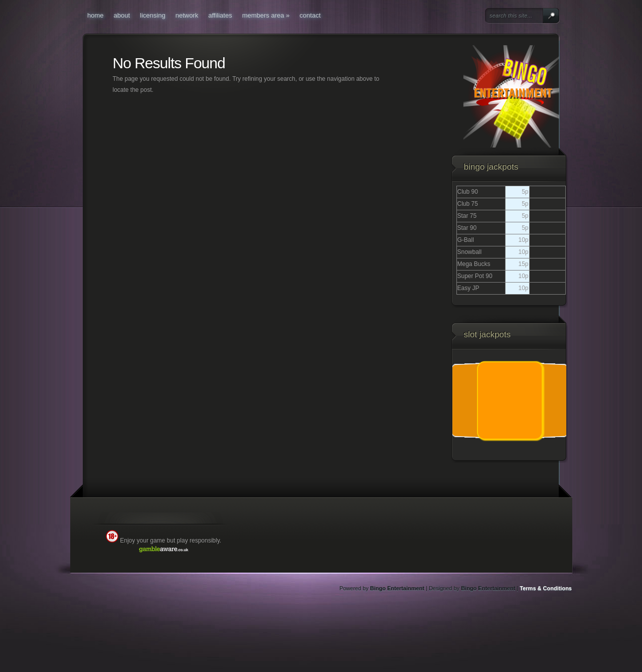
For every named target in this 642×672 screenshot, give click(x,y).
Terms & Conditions (546, 588)
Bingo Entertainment (397, 588)
